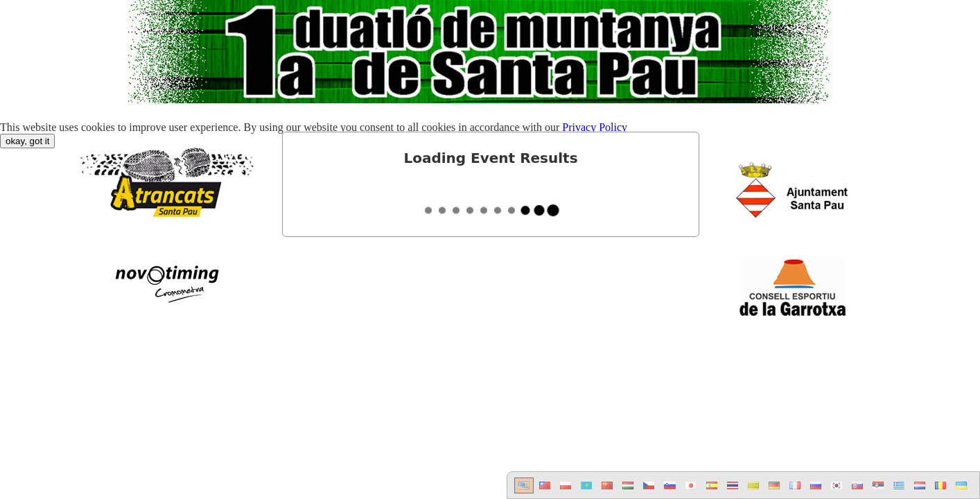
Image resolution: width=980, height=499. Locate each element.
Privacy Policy (595, 127)
